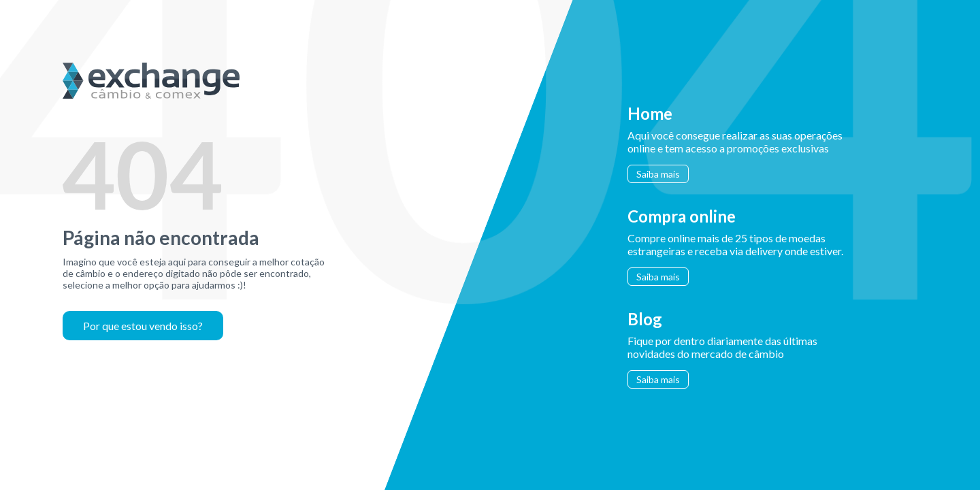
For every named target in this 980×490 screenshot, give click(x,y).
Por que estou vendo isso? (143, 326)
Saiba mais (658, 174)
